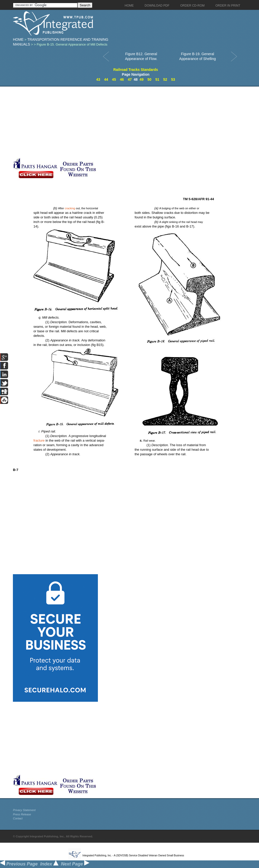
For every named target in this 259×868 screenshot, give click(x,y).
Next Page (75, 864)
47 (130, 79)
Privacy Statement (24, 810)
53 (173, 79)
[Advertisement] (120, 122)
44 (106, 79)
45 (114, 79)
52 (165, 79)
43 (98, 79)
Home (18, 39)
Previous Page (19, 864)
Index (49, 864)
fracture (39, 440)
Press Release (22, 814)
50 (149, 79)
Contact (18, 818)
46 (122, 79)
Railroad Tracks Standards (136, 70)
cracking (70, 208)
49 (142, 79)
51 (157, 79)
